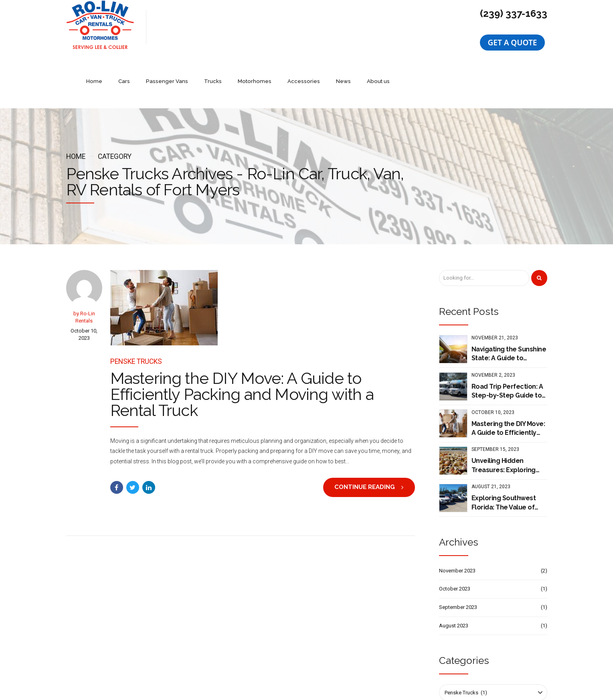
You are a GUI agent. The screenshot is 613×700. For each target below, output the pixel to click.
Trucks (290, 27)
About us (451, 27)
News (417, 27)
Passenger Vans (245, 27)
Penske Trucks (136, 314)
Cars (204, 27)
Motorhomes (331, 27)
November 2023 (457, 523)
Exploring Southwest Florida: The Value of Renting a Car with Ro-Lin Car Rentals (506, 456)
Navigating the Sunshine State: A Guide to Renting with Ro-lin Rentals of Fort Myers (509, 307)
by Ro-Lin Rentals (84, 270)
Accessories (378, 27)
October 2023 (455, 541)
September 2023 (458, 560)
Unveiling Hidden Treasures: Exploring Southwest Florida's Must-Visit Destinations (507, 418)
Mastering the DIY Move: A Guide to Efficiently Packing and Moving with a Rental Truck (242, 347)
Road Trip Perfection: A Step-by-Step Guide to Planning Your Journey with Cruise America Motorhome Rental (507, 344)
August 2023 (454, 578)
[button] (513, 43)
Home (174, 27)
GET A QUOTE (513, 43)
